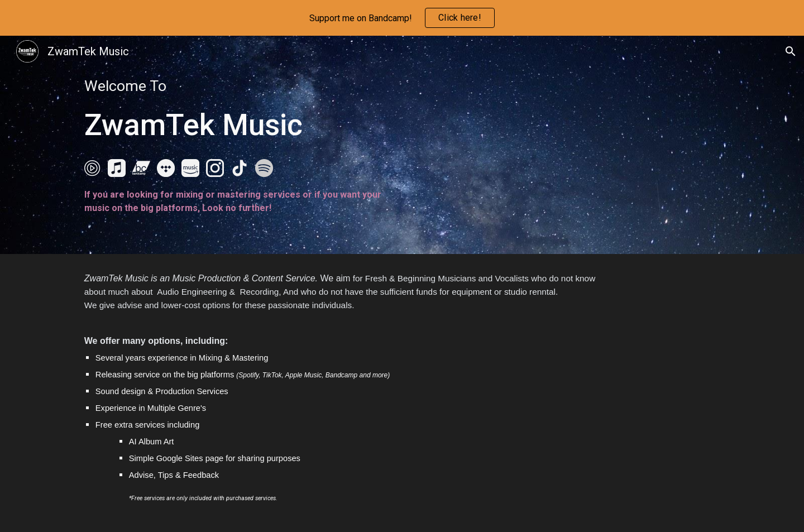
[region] (402, 18)
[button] (791, 51)
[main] (237, 111)
